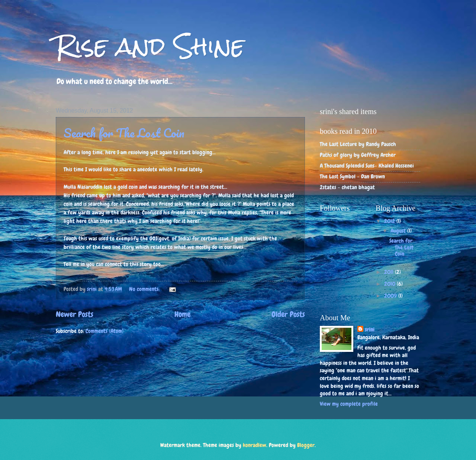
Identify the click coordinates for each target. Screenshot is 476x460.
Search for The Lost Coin (124, 133)
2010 (390, 284)
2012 (390, 221)
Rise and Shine (150, 46)
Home (182, 314)
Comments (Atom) (104, 331)
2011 (390, 272)
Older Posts (288, 314)
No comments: (145, 289)
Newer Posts (75, 314)
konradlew (255, 445)
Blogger (306, 445)
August (399, 231)
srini (370, 330)
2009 (391, 296)
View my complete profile (349, 404)
